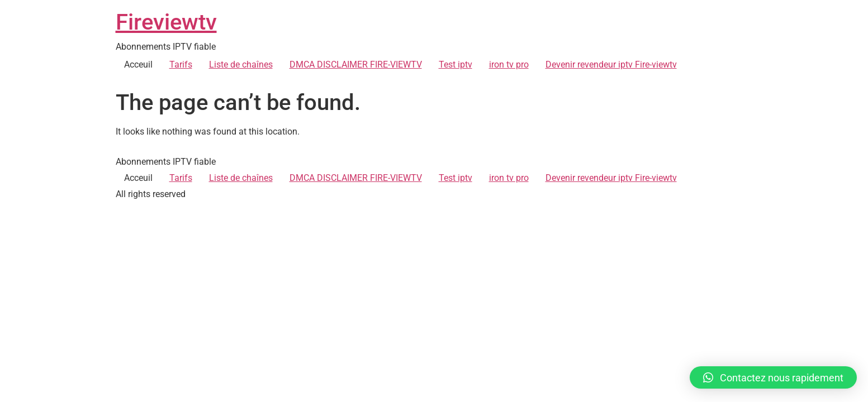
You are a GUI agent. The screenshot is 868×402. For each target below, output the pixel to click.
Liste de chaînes (241, 64)
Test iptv (456, 64)
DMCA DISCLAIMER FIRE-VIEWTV (356, 64)
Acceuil (138, 64)
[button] (773, 377)
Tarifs (181, 64)
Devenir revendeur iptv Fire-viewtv (611, 64)
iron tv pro (509, 64)
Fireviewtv (166, 22)
